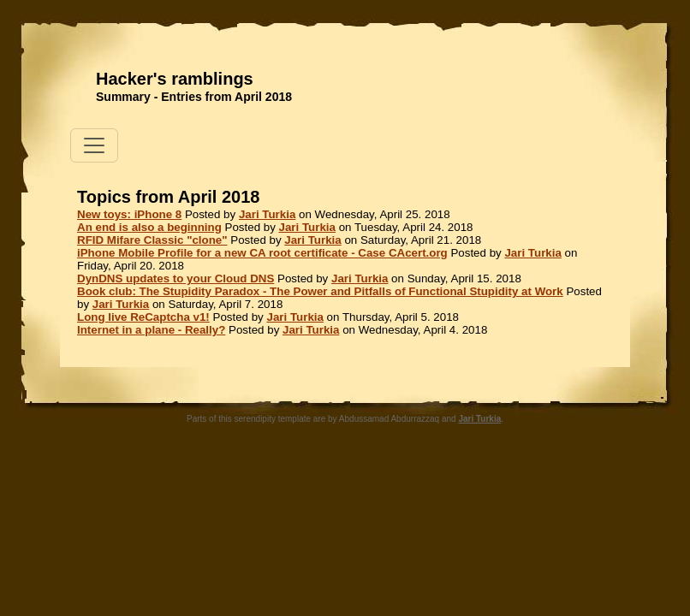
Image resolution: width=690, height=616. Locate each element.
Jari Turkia (267, 214)
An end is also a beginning (149, 227)
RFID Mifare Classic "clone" (152, 240)
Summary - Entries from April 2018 (194, 97)
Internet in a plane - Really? (151, 330)
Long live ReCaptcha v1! (143, 317)
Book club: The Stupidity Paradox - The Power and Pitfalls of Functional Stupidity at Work (320, 291)
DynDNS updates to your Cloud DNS (175, 278)
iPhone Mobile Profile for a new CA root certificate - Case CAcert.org (262, 253)
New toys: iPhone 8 (129, 214)
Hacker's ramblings (175, 79)
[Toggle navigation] (94, 145)
